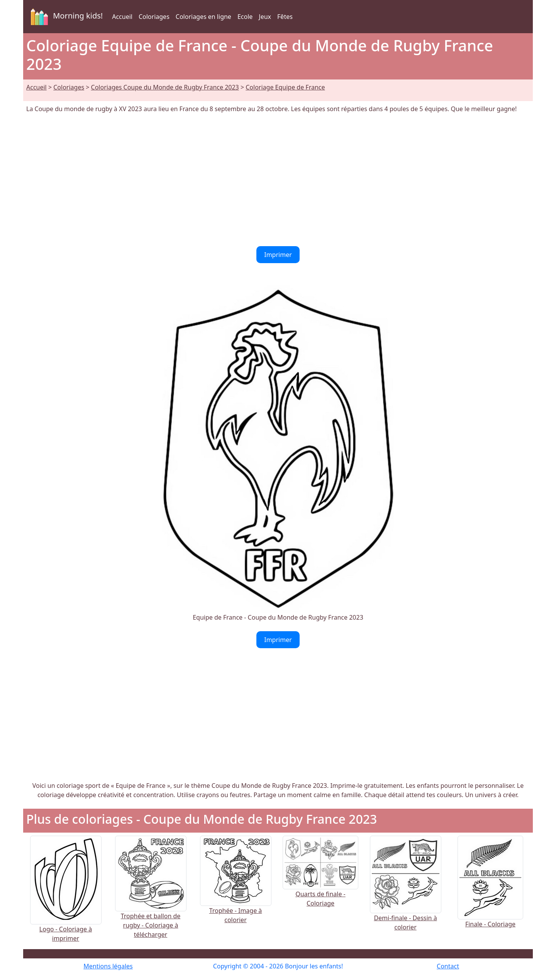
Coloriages (154, 17)
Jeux (265, 17)
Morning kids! (65, 17)
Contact (448, 966)
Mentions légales (108, 966)
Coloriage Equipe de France (285, 87)
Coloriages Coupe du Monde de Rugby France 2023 (165, 87)
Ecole (245, 17)
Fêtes (285, 17)
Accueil (122, 17)
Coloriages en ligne (203, 17)
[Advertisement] (278, 180)
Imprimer (278, 255)
